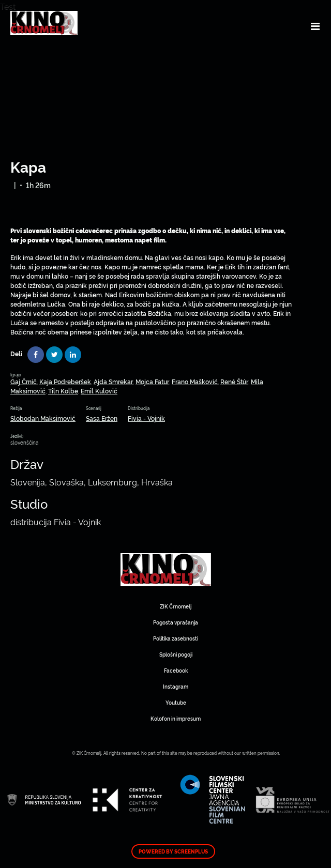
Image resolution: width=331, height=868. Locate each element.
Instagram (176, 686)
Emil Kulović (99, 391)
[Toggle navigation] (315, 26)
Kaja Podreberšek (65, 381)
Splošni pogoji (176, 654)
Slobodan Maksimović (43, 418)
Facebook (176, 670)
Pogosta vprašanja (176, 622)
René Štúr (234, 381)
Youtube (176, 702)
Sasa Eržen (102, 418)
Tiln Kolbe (63, 391)
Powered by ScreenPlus (173, 851)
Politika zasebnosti (176, 638)
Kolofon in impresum (176, 718)
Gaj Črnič (24, 381)
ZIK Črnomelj (176, 606)
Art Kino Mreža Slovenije (166, 570)
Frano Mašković (195, 381)
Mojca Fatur (152, 381)
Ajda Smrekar (113, 381)
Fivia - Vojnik (146, 418)
